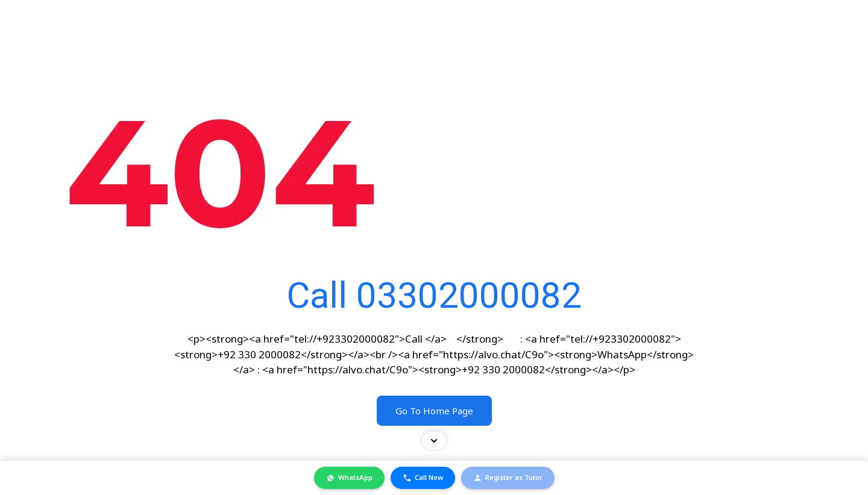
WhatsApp (349, 478)
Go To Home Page (434, 411)
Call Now (423, 478)
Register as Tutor (508, 478)
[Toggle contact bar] (434, 440)
